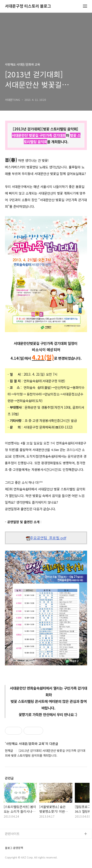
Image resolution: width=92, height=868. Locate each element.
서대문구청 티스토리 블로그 (28, 6)
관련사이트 (12, 834)
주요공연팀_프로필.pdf (46, 538)
